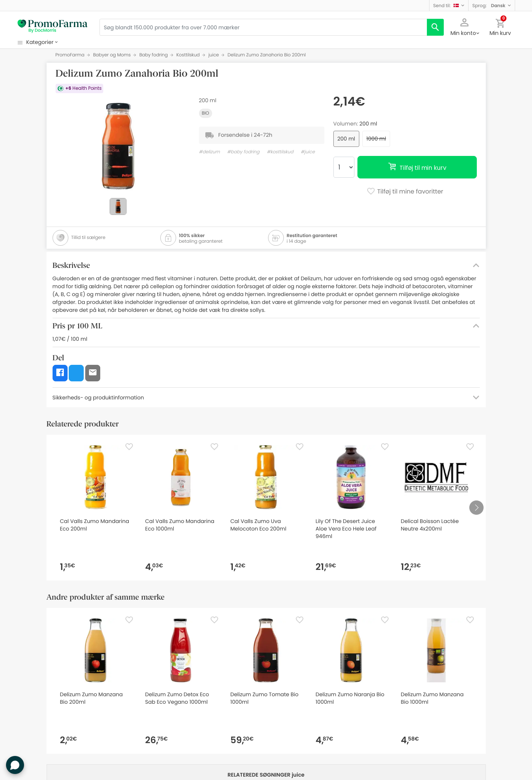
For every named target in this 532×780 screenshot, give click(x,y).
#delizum (209, 152)
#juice (308, 152)
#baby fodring (243, 152)
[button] (449, 5)
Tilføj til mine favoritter (405, 192)
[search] (435, 27)
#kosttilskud (280, 152)
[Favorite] (129, 447)
